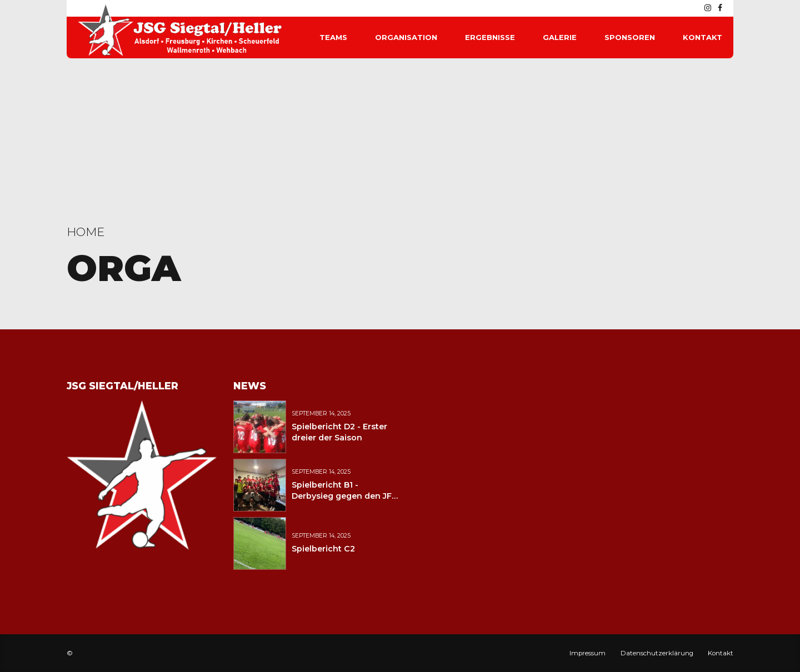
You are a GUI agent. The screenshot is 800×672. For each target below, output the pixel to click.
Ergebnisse (490, 37)
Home (86, 232)
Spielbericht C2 (323, 549)
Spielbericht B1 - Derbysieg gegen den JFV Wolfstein (344, 496)
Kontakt (702, 37)
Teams (333, 37)
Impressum (587, 653)
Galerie (560, 37)
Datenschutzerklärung (657, 653)
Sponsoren (630, 37)
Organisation (406, 37)
